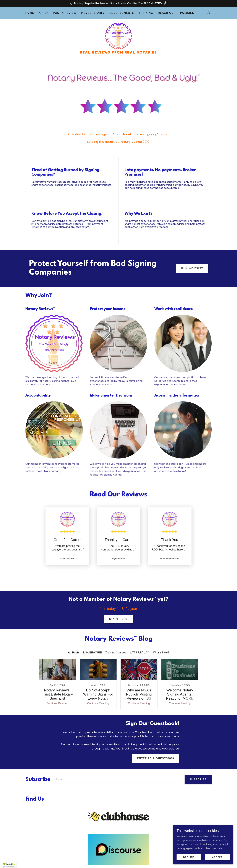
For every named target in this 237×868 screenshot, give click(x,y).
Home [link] (30, 13)
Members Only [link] (93, 13)
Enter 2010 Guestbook (156, 750)
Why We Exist (192, 268)
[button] (209, 13)
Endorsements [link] (122, 13)
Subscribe (198, 771)
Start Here (118, 619)
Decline (189, 857)
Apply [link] (44, 13)
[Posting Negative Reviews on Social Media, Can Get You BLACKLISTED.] (118, 3)
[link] (118, 36)
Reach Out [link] (167, 13)
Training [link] (146, 13)
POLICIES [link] (187, 13)
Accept (217, 857)
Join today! (179, 471)
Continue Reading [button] (57, 695)
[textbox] (117, 772)
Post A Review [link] (65, 13)
